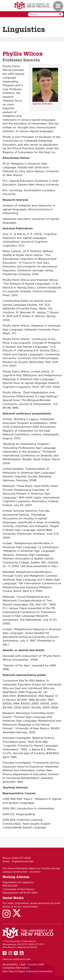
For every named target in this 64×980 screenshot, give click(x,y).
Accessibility (10, 964)
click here (35, 872)
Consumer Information (16, 968)
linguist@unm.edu (23, 861)
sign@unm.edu (42, 104)
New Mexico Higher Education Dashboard (27, 971)
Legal (23, 964)
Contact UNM (36, 964)
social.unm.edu (21, 959)
